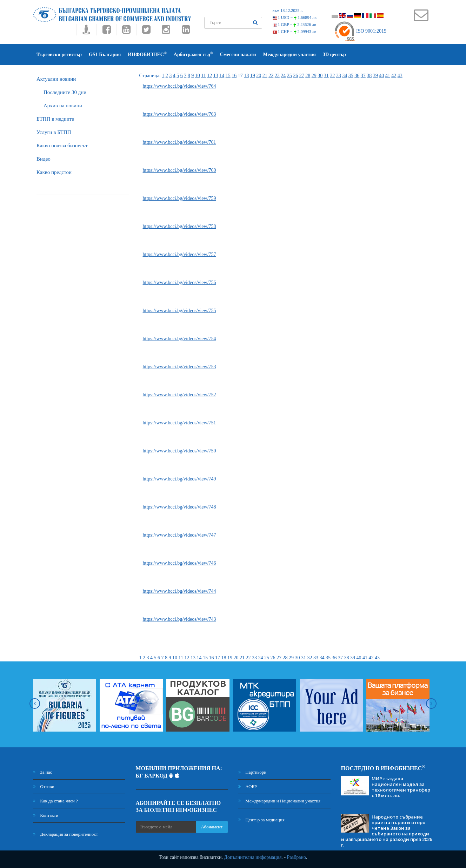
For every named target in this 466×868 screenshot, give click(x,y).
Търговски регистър (59, 55)
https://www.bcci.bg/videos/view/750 (179, 451)
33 (339, 76)
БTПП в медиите (55, 119)
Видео (44, 159)
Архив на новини (63, 106)
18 (246, 76)
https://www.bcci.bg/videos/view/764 (179, 86)
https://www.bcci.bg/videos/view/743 (179, 619)
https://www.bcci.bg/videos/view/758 (179, 226)
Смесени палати (238, 55)
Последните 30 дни (65, 92)
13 (216, 76)
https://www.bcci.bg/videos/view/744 (179, 591)
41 (388, 76)
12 (209, 76)
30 (320, 76)
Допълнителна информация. (253, 857)
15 (228, 76)
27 (302, 76)
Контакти (46, 815)
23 (277, 76)
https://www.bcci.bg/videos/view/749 (179, 479)
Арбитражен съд (193, 54)
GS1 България (105, 55)
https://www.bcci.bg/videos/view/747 (179, 535)
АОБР (248, 786)
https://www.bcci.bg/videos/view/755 (179, 311)
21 (265, 76)
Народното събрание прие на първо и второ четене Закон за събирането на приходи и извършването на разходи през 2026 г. (387, 831)
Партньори (252, 772)
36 (357, 76)
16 (234, 76)
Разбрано (297, 857)
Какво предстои (54, 172)
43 (400, 76)
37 (363, 76)
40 (381, 76)
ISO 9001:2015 (360, 31)
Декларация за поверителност (65, 834)
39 (375, 76)
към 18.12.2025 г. (288, 11)
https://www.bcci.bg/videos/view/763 (179, 114)
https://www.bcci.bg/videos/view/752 (179, 395)
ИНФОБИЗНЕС (147, 54)
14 (222, 76)
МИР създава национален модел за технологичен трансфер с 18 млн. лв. (401, 787)
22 (271, 76)
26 (295, 76)
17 (218, 658)
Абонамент (212, 827)
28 (308, 76)
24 (283, 76)
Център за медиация (261, 820)
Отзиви (44, 786)
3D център (334, 55)
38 (369, 76)
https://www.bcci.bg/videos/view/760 (179, 170)
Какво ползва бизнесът (62, 146)
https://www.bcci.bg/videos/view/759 (179, 198)
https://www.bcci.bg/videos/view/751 (179, 423)
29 (314, 76)
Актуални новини (56, 79)
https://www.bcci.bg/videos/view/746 (179, 563)
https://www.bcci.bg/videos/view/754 (179, 339)
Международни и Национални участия (279, 801)
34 (345, 76)
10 (198, 76)
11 (203, 76)
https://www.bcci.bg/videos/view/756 (179, 282)
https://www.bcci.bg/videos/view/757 (179, 254)
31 (326, 76)
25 (289, 76)
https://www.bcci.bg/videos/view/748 (179, 507)
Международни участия (289, 55)
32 (332, 76)
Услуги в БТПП (54, 132)
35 (351, 76)
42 (394, 76)
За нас (42, 772)
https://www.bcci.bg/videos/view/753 (179, 367)
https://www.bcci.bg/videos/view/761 (179, 142)
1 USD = (295, 18)
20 (259, 76)
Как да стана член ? (55, 801)
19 (253, 76)
